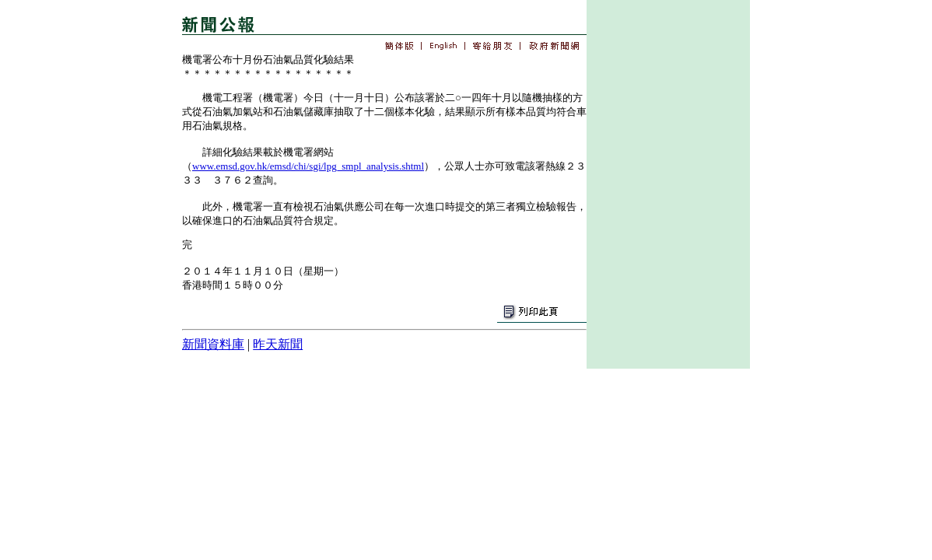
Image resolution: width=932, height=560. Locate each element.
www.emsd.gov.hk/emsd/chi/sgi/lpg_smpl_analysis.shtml (308, 166)
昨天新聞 (278, 344)
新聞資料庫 (213, 344)
